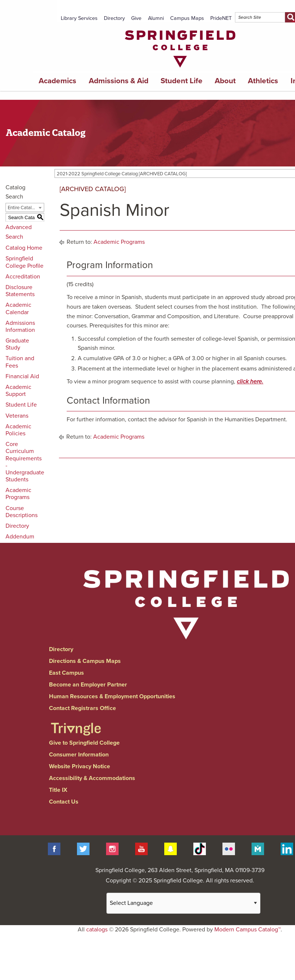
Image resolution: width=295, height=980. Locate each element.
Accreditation (23, 277)
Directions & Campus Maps (85, 661)
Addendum (20, 537)
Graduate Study (17, 344)
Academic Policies (18, 430)
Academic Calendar (18, 308)
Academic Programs (18, 494)
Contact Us (64, 802)
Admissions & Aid (119, 81)
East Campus (66, 673)
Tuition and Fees (20, 362)
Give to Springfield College (84, 743)
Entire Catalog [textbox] (22, 208)
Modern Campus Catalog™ (247, 930)
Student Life (182, 81)
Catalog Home (24, 248)
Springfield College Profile (24, 262)
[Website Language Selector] (183, 903)
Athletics (263, 81)
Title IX (58, 790)
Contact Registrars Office (82, 708)
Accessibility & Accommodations (92, 778)
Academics (57, 81)
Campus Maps (187, 18)
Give (136, 18)
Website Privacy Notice (80, 766)
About (225, 81)
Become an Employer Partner (88, 685)
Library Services (79, 18)
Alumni (156, 18)
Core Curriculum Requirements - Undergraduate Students (25, 462)
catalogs (97, 930)
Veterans (17, 416)
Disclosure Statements (20, 291)
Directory (114, 18)
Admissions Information (20, 326)
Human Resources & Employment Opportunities (112, 696)
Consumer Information (79, 755)
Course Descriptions (22, 512)
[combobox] (25, 207)
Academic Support (18, 391)
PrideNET (221, 18)
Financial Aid (22, 376)
